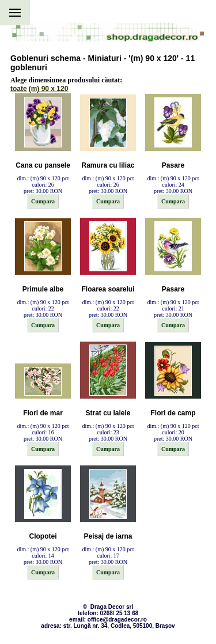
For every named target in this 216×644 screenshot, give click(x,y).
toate (19, 89)
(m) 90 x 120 (49, 89)
